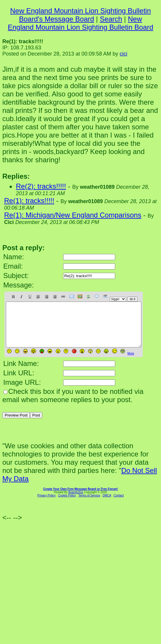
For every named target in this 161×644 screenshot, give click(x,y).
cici (123, 54)
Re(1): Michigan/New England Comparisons (73, 215)
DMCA (107, 504)
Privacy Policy (46, 504)
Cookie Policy (67, 504)
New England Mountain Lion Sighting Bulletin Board (80, 23)
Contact (118, 504)
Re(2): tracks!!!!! (41, 186)
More (131, 362)
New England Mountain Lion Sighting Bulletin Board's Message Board (81, 15)
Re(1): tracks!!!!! (29, 201)
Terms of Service (89, 504)
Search (111, 19)
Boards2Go (76, 501)
